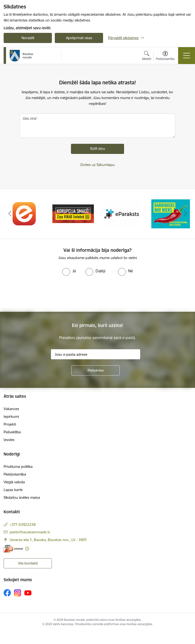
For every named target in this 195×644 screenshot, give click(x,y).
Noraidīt (28, 38)
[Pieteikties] (96, 370)
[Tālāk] (185, 214)
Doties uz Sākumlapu (97, 165)
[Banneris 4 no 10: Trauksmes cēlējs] (171, 213)
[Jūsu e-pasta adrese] (96, 354)
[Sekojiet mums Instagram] (18, 593)
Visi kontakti (28, 563)
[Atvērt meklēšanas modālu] (147, 56)
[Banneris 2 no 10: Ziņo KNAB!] (73, 213)
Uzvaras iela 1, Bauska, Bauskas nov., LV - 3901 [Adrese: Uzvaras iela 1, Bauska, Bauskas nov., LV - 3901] (48, 540)
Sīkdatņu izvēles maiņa (22, 497)
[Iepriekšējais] (10, 214)
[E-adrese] (13, 549)
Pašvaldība (12, 432)
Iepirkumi (11, 416)
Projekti (10, 424)
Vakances (11, 409)
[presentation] (40, 294)
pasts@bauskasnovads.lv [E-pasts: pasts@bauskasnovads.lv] (30, 532)
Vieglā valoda (14, 482)
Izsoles (9, 440)
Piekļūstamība (15, 474)
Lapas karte (13, 490)
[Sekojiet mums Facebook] (7, 593)
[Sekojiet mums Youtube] (28, 593)
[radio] (69, 271)
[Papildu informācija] (27, 549)
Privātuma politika (18, 467)
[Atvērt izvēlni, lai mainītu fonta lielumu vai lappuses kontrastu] (165, 56)
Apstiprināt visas (79, 38)
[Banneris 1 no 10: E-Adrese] (24, 213)
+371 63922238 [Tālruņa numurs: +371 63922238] (23, 525)
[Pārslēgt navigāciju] (187, 56)
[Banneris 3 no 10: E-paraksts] (122, 213)
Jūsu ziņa (29, 118)
